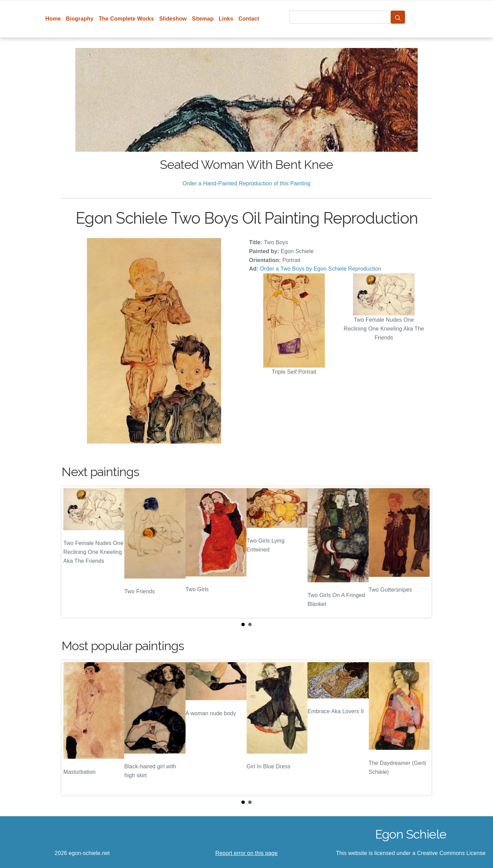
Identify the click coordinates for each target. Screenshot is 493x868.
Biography (80, 19)
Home (53, 19)
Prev (72, 552)
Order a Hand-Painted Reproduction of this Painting (246, 183)
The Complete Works (126, 19)
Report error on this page (246, 853)
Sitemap (203, 19)
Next (421, 552)
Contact (249, 19)
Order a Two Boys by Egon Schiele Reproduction (321, 269)
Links (226, 19)
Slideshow (173, 19)
